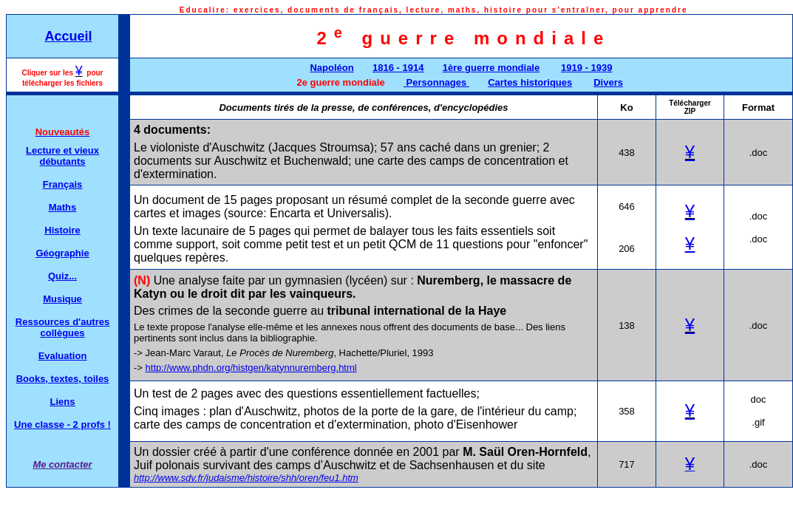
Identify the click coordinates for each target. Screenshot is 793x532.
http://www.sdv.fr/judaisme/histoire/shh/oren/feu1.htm (246, 478)
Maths (63, 207)
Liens (63, 402)
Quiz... (62, 276)
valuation (65, 356)
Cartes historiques (530, 82)
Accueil (68, 36)
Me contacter (62, 464)
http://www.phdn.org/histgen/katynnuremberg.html (251, 368)
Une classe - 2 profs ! (62, 424)
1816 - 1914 (398, 68)
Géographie (62, 253)
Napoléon (331, 68)
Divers (608, 82)
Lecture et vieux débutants (62, 156)
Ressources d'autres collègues (62, 327)
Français (62, 184)
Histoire (62, 230)
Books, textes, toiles (63, 379)
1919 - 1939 (586, 68)
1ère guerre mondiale (491, 68)
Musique (62, 299)
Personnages (436, 82)
